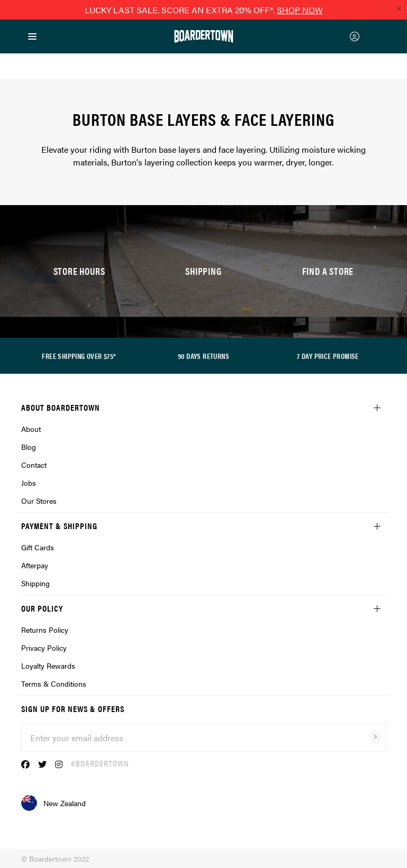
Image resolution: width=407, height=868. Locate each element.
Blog (29, 447)
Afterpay (35, 565)
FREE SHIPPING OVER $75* (79, 356)
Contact (34, 465)
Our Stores (39, 501)
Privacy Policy (44, 648)
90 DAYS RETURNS (203, 356)
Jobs (29, 483)
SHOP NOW (300, 10)
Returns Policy (45, 630)
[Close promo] (399, 8)
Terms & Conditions (54, 684)
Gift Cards (38, 547)
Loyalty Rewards (48, 666)
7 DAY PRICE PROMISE (328, 356)
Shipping (35, 583)
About (31, 429)
